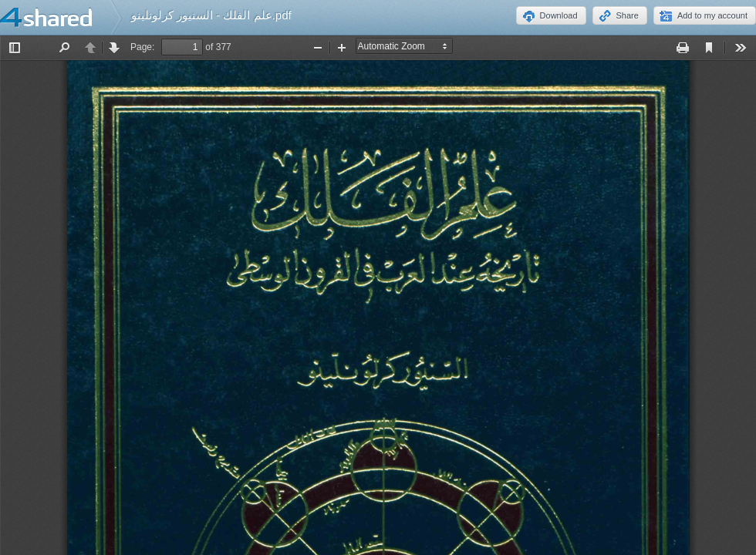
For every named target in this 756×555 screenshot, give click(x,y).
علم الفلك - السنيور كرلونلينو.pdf (211, 15)
